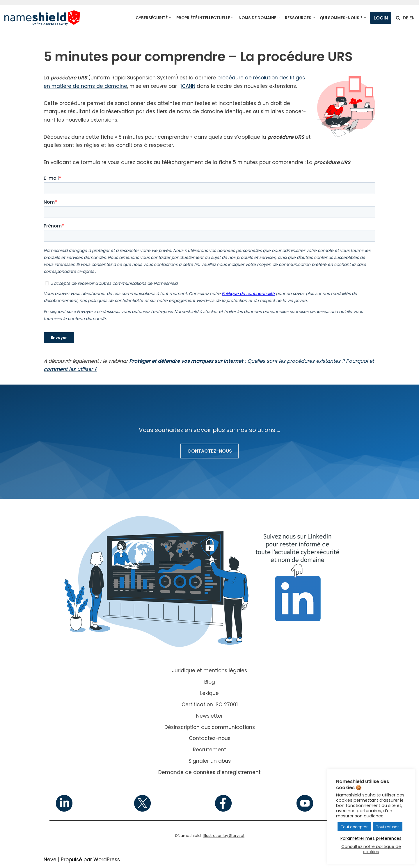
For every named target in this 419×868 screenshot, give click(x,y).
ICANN (190, 86)
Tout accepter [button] (354, 827)
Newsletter (210, 716)
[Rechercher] (398, 18)
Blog (210, 682)
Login (381, 18)
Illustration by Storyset (224, 836)
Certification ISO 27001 (210, 705)
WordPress (107, 860)
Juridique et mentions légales (210, 671)
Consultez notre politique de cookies (371, 849)
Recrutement (210, 750)
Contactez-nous (210, 739)
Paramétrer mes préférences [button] (371, 838)
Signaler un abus (210, 762)
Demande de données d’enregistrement (210, 773)
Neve (50, 860)
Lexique (210, 694)
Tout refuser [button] (388, 827)
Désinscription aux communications (210, 728)
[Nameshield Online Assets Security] (42, 18)
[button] (170, 18)
